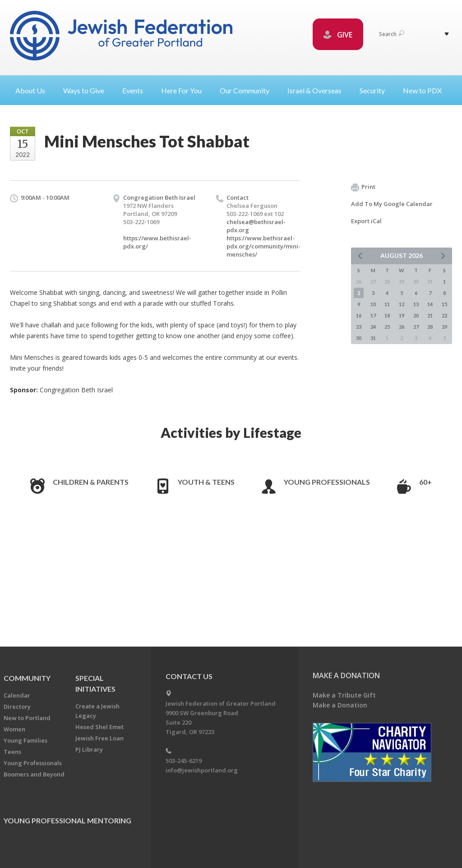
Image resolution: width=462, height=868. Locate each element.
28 (430, 327)
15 (444, 304)
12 (402, 304)
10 (373, 304)
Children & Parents (91, 482)
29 (444, 327)
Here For (185, 90)
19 (402, 315)
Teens (12, 752)
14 (430, 304)
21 (430, 315)
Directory (17, 707)
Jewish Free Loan (99, 738)
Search (392, 34)
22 (444, 315)
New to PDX (422, 90)
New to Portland (27, 718)
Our (248, 90)
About (34, 90)
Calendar (17, 695)
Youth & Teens (206, 482)
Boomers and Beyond (34, 774)
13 (416, 304)
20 (416, 315)
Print (363, 187)
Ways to (87, 90)
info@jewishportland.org (202, 770)
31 (373, 338)
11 (387, 304)
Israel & (318, 90)
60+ (425, 482)
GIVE (338, 35)
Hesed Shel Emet (99, 727)
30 (359, 338)
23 (359, 327)
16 (359, 315)
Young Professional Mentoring (67, 820)
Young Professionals (327, 482)
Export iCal (366, 221)
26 (402, 327)
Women (14, 729)
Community (27, 678)
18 (387, 315)
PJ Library (89, 749)
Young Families (25, 740)
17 (373, 315)
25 (387, 327)
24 (373, 327)
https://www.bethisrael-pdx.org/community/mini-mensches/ (263, 246)
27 (416, 327)
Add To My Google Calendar (392, 204)
